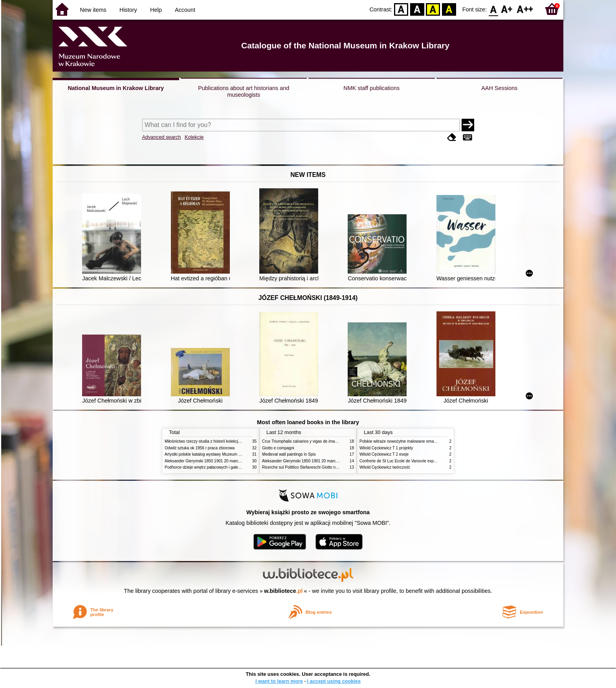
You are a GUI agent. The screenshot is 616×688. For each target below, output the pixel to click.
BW (417, 9)
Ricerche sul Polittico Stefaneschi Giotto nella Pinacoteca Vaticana (320, 467)
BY (449, 9)
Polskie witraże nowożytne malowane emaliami (401, 441)
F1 (507, 9)
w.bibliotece (283, 591)
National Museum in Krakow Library (116, 88)
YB (433, 9)
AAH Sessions (499, 88)
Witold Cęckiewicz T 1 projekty (386, 448)
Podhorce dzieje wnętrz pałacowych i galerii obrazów (211, 467)
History (128, 10)
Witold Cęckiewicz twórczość (385, 467)
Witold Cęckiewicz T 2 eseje (384, 454)
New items (93, 10)
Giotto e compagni (278, 448)
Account (185, 10)
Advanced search (162, 137)
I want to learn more (279, 681)
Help (156, 10)
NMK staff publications (371, 88)
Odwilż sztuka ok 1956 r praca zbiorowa (200, 448)
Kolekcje (194, 137)
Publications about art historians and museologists (244, 91)
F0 (493, 9)
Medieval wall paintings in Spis (289, 454)
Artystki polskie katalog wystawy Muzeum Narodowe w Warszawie (223, 454)
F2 (525, 9)
